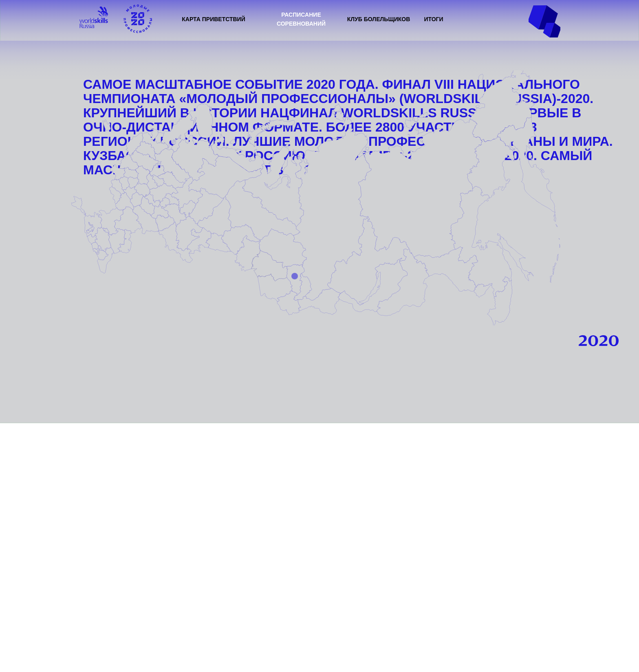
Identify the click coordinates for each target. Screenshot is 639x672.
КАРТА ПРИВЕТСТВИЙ (214, 19)
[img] (94, 17)
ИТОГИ (433, 19)
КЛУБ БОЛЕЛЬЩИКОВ (379, 19)
